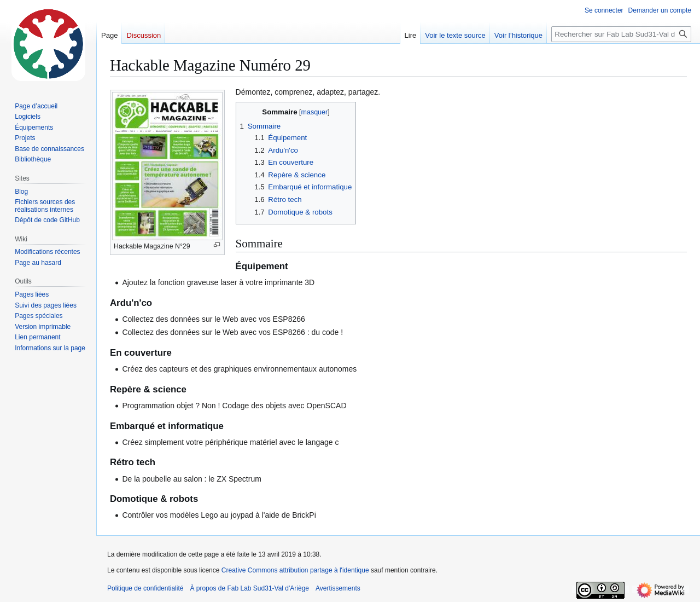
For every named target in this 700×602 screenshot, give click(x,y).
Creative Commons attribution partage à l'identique (295, 570)
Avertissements (338, 588)
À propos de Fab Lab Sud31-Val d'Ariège (249, 588)
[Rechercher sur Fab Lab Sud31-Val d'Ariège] (621, 34)
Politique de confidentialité (145, 588)
